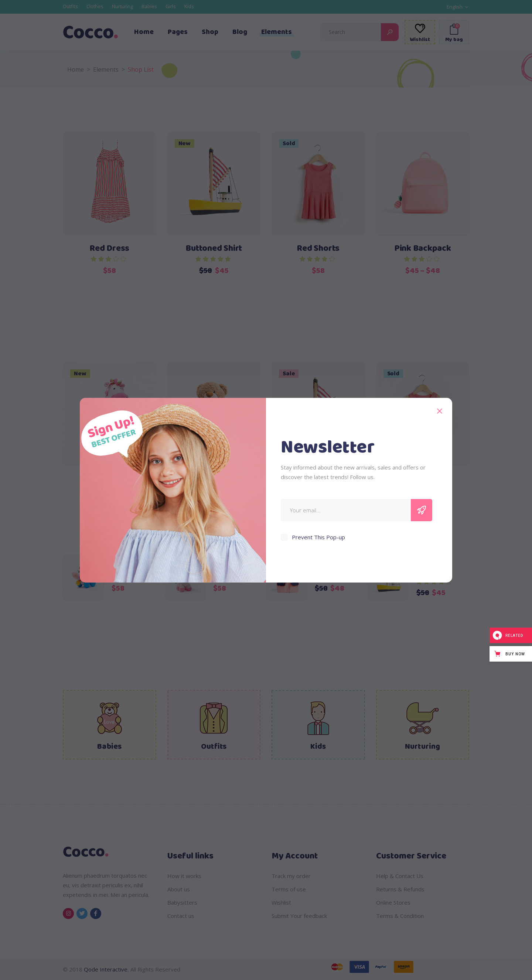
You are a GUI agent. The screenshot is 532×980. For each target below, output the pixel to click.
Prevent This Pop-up (318, 537)
